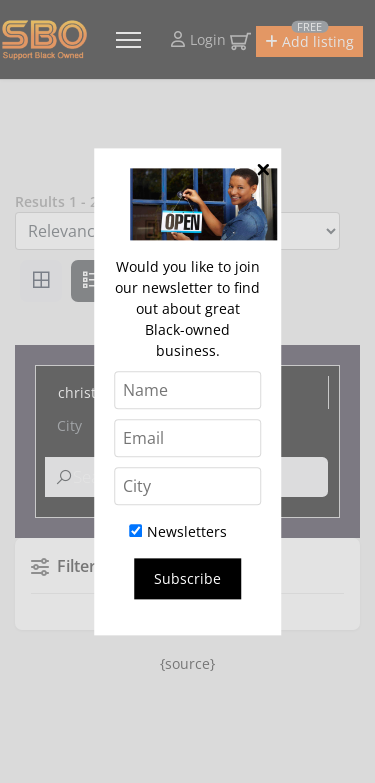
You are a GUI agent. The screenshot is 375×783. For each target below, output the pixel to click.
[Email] (188, 438)
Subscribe (187, 578)
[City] (188, 486)
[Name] (188, 390)
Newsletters (178, 531)
